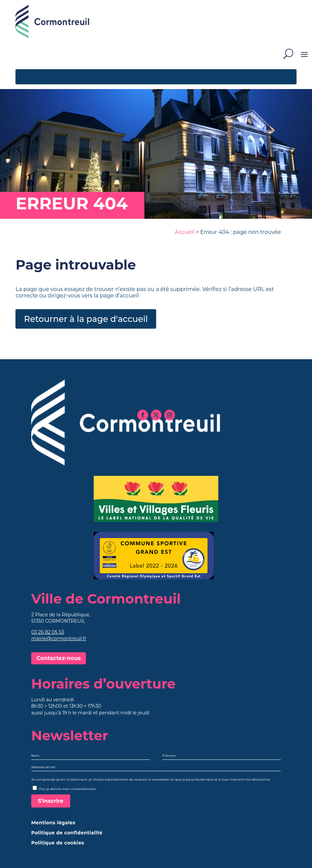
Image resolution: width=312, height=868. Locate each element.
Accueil (184, 232)
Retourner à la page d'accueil (86, 319)
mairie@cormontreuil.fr (59, 638)
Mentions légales (53, 823)
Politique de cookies (58, 843)
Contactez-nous (59, 658)
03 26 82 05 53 (48, 632)
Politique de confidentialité (67, 833)
